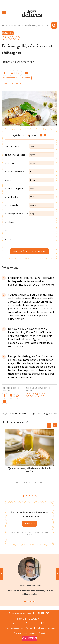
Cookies (46, 623)
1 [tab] (23, 496)
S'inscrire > (29, 524)
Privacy (29, 534)
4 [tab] (33, 496)
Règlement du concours (45, 628)
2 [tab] (26, 496)
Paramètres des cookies (14, 628)
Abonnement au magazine (24, 633)
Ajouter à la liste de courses (30, 251)
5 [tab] (36, 496)
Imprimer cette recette (16, 83)
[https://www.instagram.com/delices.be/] (38, 613)
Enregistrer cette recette (17, 78)
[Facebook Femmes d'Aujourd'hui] (34, 613)
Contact (29, 628)
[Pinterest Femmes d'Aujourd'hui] (47, 613)
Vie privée (14, 623)
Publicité (42, 633)
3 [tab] (30, 496)
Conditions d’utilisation (31, 623)
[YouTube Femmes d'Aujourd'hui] (43, 613)
